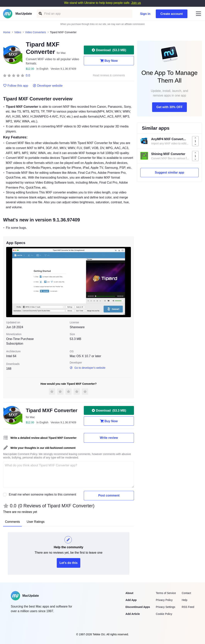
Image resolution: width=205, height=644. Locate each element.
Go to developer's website (88, 368)
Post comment (109, 495)
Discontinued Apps (138, 607)
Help (184, 600)
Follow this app (16, 86)
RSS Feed (188, 607)
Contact (186, 593)
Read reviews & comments (109, 75)
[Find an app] (40, 14)
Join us (136, 3)
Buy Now (109, 61)
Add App (131, 600)
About (129, 593)
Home (7, 32)
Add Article (133, 614)
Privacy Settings (165, 607)
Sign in (145, 14)
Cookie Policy (164, 614)
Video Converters (36, 32)
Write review (109, 438)
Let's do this (69, 563)
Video (18, 32)
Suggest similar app (169, 172)
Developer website (48, 86)
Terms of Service (166, 593)
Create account (172, 14)
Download (109, 50)
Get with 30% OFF (169, 107)
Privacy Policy (164, 600)
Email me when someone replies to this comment (43, 494)
